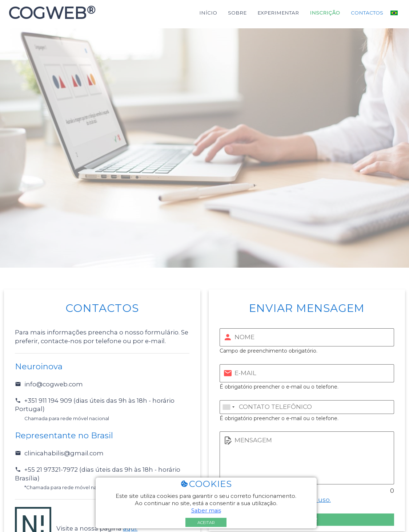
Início (208, 13)
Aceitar (206, 523)
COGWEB (50, 13)
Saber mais (206, 511)
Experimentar (278, 13)
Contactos (367, 13)
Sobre (237, 13)
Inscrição (325, 13)
